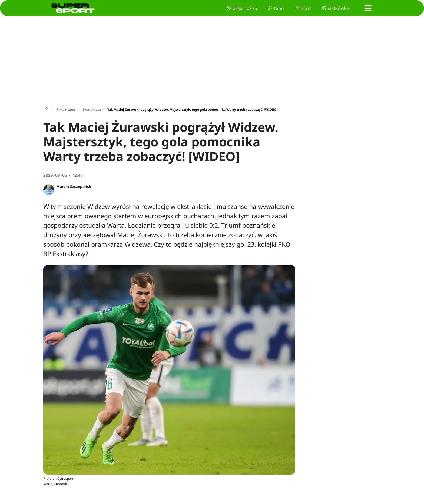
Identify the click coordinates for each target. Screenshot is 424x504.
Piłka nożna (66, 110)
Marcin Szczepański (74, 187)
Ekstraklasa (92, 110)
